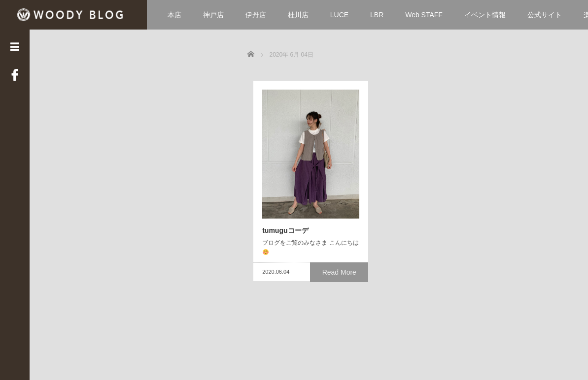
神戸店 (213, 15)
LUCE (339, 15)
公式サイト (545, 15)
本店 (174, 15)
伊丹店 (256, 15)
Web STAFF (424, 15)
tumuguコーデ (279, 271)
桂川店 (298, 15)
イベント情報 (485, 15)
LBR (377, 15)
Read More (341, 304)
